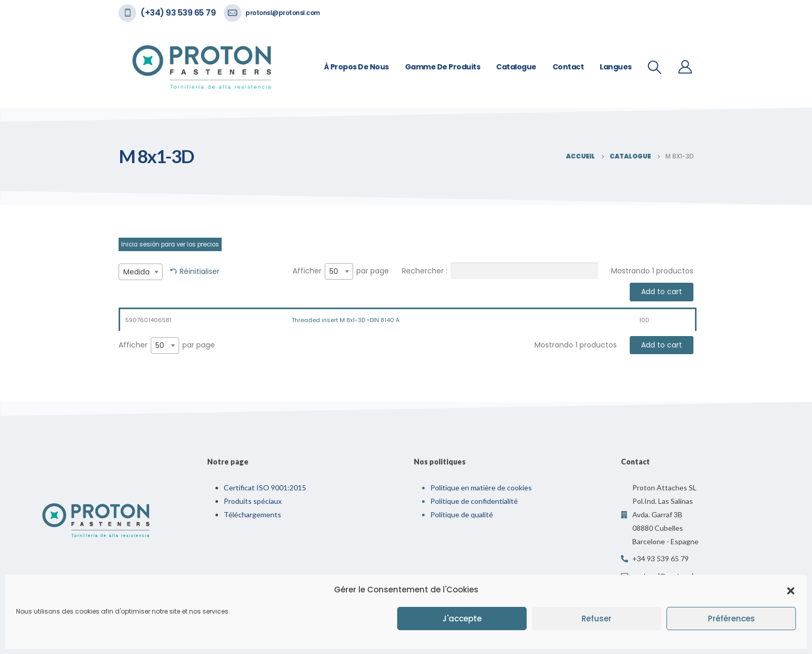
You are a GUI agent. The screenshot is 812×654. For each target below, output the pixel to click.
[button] (791, 590)
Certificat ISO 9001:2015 (265, 488)
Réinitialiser (200, 271)
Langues (616, 67)
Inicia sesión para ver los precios (170, 244)
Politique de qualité (462, 514)
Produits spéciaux (253, 501)
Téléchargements (252, 514)
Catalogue (516, 67)
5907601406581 (148, 320)
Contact (568, 67)
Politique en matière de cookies (481, 488)
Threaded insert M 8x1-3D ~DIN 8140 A (345, 320)
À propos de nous (357, 67)
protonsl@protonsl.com (283, 13)
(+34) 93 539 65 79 (178, 13)
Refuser (597, 619)
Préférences (731, 619)
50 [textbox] (334, 271)
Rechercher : (500, 271)
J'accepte (462, 619)
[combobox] (141, 272)
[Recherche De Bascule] (655, 67)
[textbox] (141, 272)
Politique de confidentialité (474, 501)
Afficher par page (341, 271)
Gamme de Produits (443, 67)
